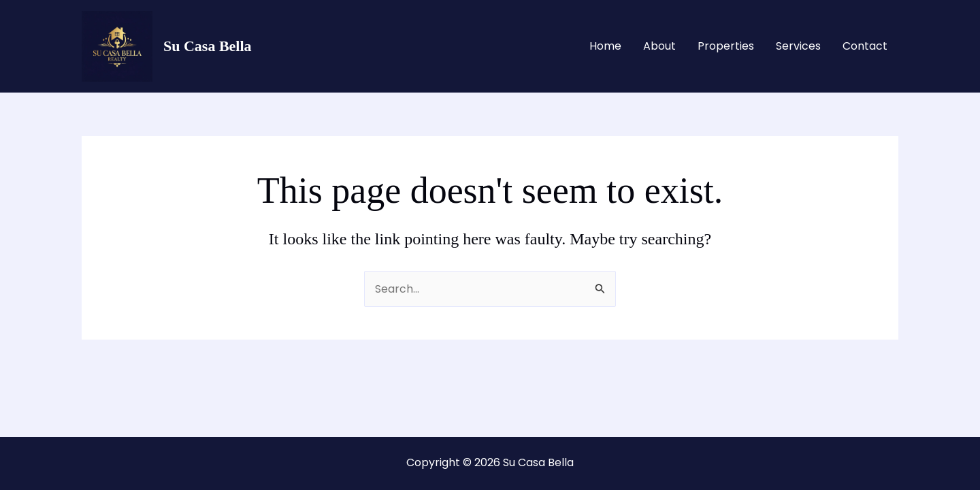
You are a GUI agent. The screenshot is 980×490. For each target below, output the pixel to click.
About (659, 46)
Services (798, 46)
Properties (726, 46)
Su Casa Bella (208, 46)
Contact (865, 46)
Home (605, 46)
